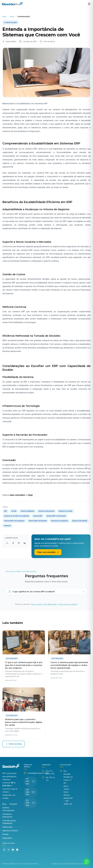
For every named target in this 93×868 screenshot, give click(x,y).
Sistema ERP (38, 516)
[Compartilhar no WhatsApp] (7, 543)
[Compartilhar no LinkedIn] (25, 543)
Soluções (13, 804)
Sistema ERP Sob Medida (38, 521)
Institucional (7, 827)
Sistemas (7, 526)
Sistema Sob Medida (80, 521)
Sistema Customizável (46, 511)
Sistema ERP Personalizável (14, 521)
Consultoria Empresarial (7, 815)
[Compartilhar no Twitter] (19, 543)
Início (5, 17)
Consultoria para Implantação (9, 822)
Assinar (6, 834)
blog (30, 495)
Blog (12, 17)
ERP (6, 511)
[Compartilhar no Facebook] (13, 543)
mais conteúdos (17, 495)
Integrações (7, 838)
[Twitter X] (8, 850)
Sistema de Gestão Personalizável (17, 516)
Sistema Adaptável (27, 511)
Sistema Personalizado (8, 809)
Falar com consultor (48, 552)
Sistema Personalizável (59, 521)
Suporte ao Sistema (10, 831)
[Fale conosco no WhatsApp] (87, 862)
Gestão (14, 511)
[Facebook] (4, 850)
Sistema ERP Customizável (56, 516)
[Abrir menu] (89, 4)
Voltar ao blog (14, 744)
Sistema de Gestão (65, 511)
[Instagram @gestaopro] (17, 850)
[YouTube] (13, 850)
